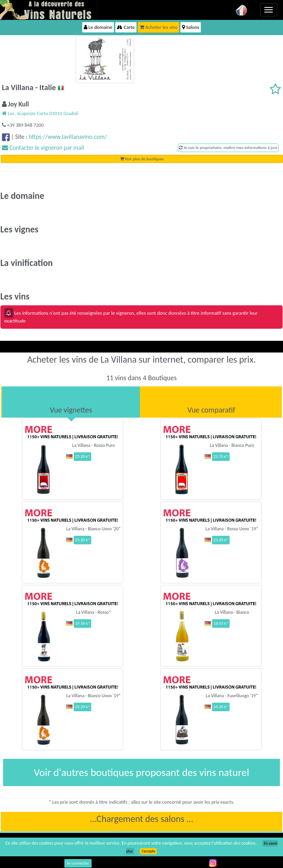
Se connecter (78, 863)
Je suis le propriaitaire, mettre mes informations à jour (228, 148)
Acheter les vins (159, 27)
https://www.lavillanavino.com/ (68, 137)
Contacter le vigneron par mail (43, 148)
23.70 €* (221, 456)
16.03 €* (221, 623)
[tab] (71, 402)
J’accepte (148, 851)
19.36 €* (82, 623)
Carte (126, 27)
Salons (191, 27)
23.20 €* (82, 456)
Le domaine (98, 27)
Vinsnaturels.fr (49, 10)
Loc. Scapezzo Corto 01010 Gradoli (40, 113)
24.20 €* (221, 707)
